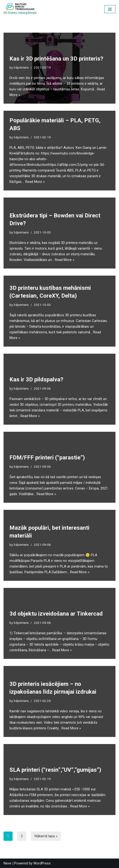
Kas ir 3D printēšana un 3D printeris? (56, 59)
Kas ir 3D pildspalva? (36, 379)
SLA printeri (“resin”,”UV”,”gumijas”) (55, 770)
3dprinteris (21, 67)
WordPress (42, 863)
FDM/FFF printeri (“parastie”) (47, 458)
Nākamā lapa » (46, 836)
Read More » (35, 182)
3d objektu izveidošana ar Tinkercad (56, 614)
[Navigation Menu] (110, 9)
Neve (7, 863)
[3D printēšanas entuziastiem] (20, 9)
